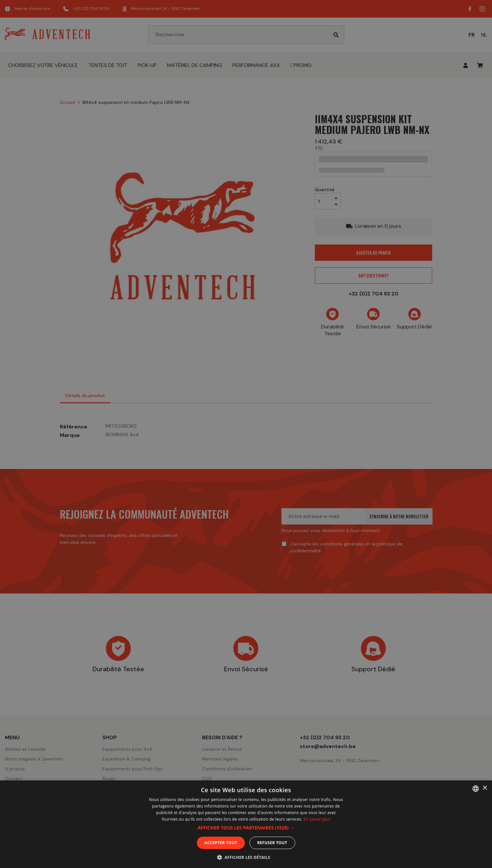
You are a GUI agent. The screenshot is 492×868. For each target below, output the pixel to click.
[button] (246, 828)
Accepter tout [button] (221, 843)
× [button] (485, 788)
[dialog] (246, 434)
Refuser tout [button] (272, 843)
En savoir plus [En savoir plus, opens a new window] (317, 819)
